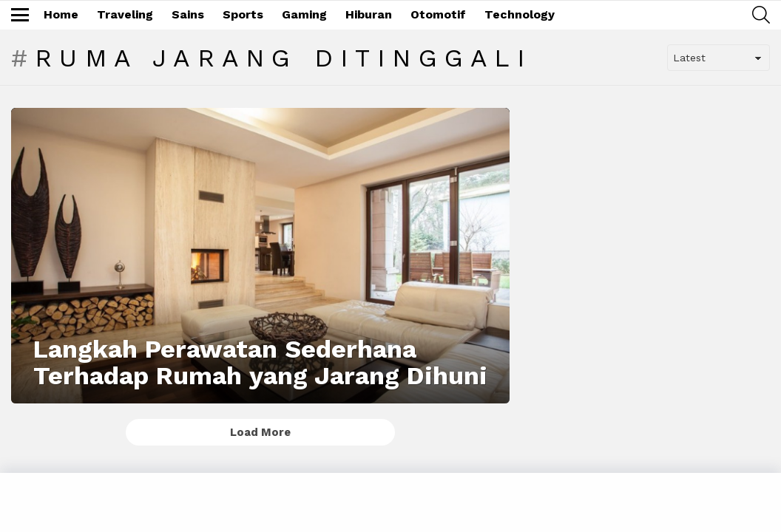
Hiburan (369, 14)
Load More (260, 432)
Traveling (125, 14)
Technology (520, 14)
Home (61, 14)
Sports (243, 14)
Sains (188, 14)
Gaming (304, 14)
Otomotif (438, 14)
